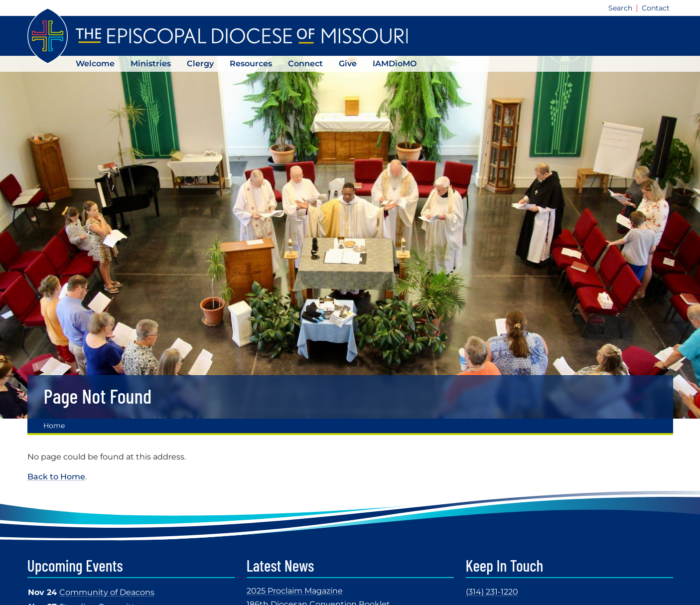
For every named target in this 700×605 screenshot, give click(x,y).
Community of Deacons (107, 592)
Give (348, 64)
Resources (251, 64)
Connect (305, 64)
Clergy (200, 64)
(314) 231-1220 (492, 592)
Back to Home (56, 477)
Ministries (151, 64)
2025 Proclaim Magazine (295, 591)
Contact (656, 8)
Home (54, 426)
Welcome (95, 64)
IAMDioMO (395, 64)
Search (620, 8)
